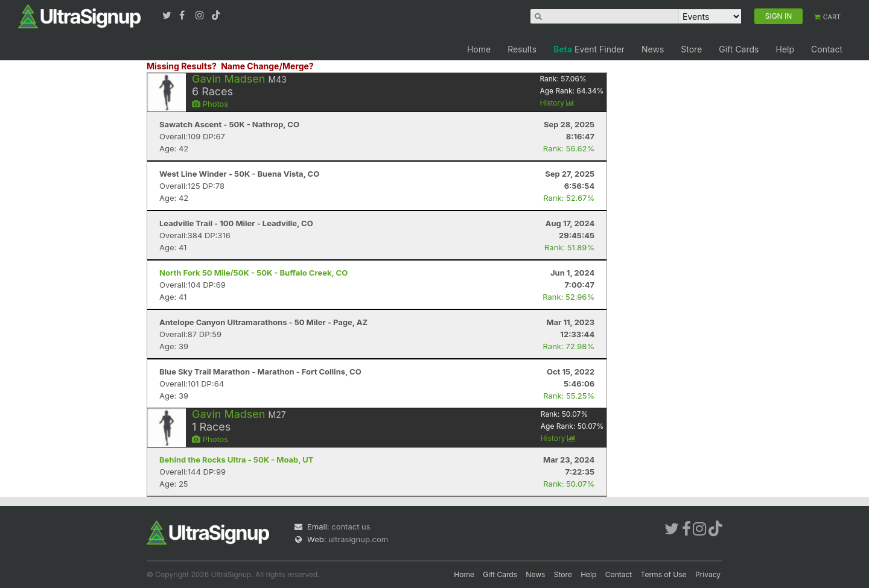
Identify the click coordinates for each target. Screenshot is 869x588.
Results (522, 49)
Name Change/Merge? (267, 66)
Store (691, 49)
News (653, 49)
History (557, 103)
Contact (827, 49)
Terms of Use (664, 574)
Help (785, 49)
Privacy (708, 574)
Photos (210, 104)
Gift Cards (739, 49)
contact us (351, 526)
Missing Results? (182, 66)
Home (479, 49)
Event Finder (589, 49)
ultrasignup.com (358, 539)
